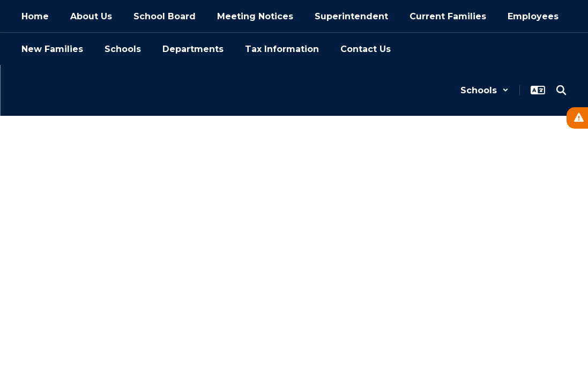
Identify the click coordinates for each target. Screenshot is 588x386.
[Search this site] (561, 90)
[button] (485, 90)
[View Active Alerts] (577, 118)
